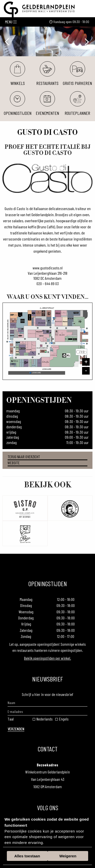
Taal (11, 719)
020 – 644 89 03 (48, 283)
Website (14, 463)
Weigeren (68, 856)
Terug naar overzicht (24, 457)
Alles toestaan (27, 856)
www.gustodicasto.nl (48, 268)
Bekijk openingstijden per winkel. (48, 658)
